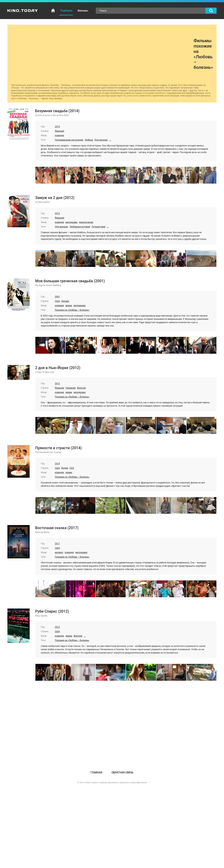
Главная (53, 11)
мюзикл (59, 552)
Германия (71, 388)
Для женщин (101, 140)
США (57, 301)
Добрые (89, 140)
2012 (57, 213)
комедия (59, 135)
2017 (57, 544)
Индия (65, 468)
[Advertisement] (102, 54)
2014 (57, 127)
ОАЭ (72, 468)
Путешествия (98, 227)
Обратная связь (122, 773)
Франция (59, 131)
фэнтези (78, 636)
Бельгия (82, 388)
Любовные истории (80, 227)
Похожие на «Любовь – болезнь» (72, 310)
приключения (86, 222)
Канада (65, 301)
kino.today (85, 782)
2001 (57, 297)
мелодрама (71, 222)
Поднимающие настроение (69, 140)
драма (69, 306)
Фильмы (83, 11)
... (110, 140)
